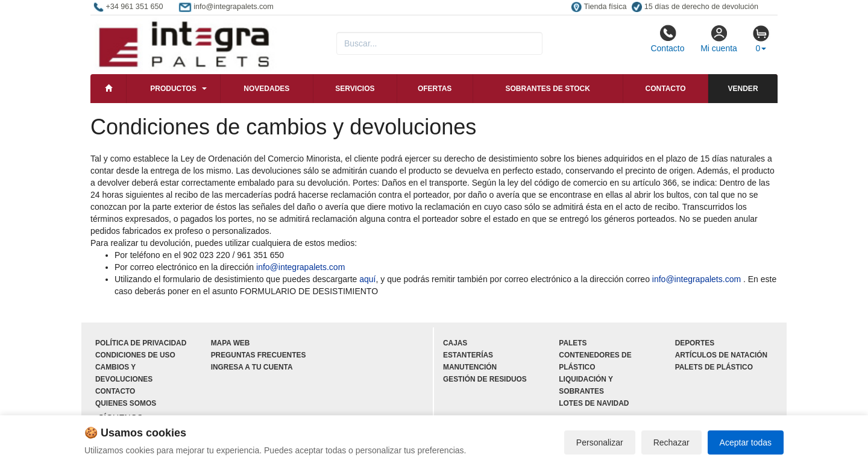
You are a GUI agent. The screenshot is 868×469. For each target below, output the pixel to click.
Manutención (470, 367)
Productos (173, 89)
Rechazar (671, 442)
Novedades (266, 89)
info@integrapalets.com (300, 267)
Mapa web (231, 343)
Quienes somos (126, 403)
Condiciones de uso (135, 355)
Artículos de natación (721, 355)
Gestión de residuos (485, 379)
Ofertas (435, 89)
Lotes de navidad (594, 403)
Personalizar (600, 442)
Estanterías (468, 355)
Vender (743, 89)
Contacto (667, 39)
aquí (367, 279)
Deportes (695, 343)
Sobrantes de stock (547, 89)
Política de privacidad (141, 343)
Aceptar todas (746, 442)
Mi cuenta (719, 39)
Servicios (355, 89)
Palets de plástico (714, 367)
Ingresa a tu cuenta (252, 367)
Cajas (455, 343)
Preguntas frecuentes (259, 355)
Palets (573, 343)
